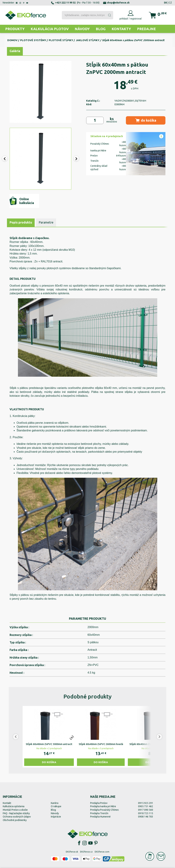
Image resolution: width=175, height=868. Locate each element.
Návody (82, 29)
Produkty (15, 29)
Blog (101, 29)
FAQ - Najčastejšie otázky (16, 813)
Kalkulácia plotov (50, 29)
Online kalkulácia (22, 201)
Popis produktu (21, 222)
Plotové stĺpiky (61, 40)
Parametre (46, 222)
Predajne (146, 29)
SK (165, 3)
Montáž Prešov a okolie (15, 810)
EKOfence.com (102, 852)
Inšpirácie (56, 817)
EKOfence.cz (86, 852)
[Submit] (109, 15)
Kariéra (55, 803)
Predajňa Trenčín (99, 813)
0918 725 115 (146, 813)
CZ (170, 3)
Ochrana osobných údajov (17, 817)
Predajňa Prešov (99, 803)
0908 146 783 (146, 817)
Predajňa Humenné (100, 817)
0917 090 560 (146, 810)
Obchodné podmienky (15, 820)
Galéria (15, 51)
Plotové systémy (33, 40)
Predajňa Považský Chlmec (105, 810)
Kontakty (121, 29)
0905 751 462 (146, 806)
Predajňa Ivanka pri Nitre (103, 806)
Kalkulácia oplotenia (14, 806)
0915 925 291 (146, 803)
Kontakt (7, 803)
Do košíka (49, 762)
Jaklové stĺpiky (88, 40)
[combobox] (87, 15)
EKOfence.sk (72, 852)
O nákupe (56, 806)
